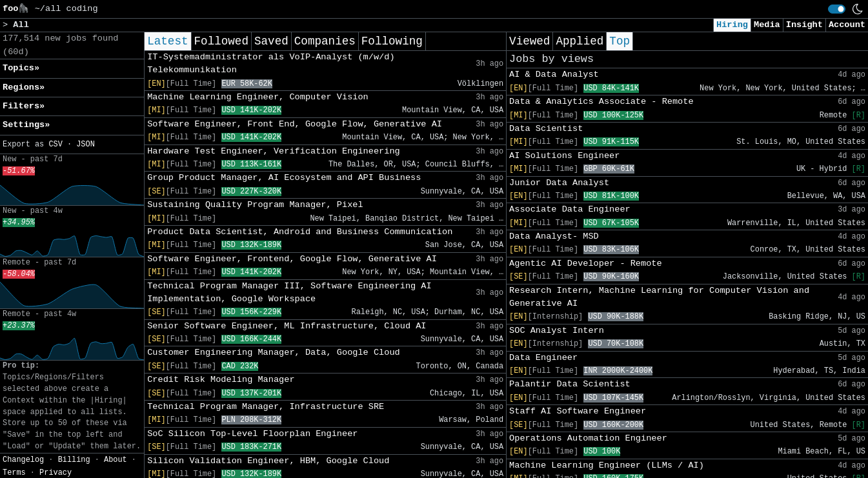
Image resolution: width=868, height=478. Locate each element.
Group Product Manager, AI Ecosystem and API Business (284, 178)
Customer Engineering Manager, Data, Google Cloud (274, 353)
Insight (804, 25)
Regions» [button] (24, 87)
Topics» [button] (21, 68)
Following (392, 41)
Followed (221, 41)
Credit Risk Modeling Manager (221, 380)
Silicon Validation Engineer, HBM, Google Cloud (268, 461)
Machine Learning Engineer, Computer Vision (258, 97)
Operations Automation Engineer (588, 438)
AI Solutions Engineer (564, 156)
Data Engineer (543, 358)
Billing (74, 460)
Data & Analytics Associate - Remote (601, 102)
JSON (86, 144)
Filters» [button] (24, 106)
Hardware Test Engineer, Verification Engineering (274, 151)
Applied (580, 41)
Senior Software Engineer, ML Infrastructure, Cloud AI (287, 326)
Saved (271, 41)
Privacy (56, 473)
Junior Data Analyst (559, 183)
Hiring (732, 25)
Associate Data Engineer (570, 209)
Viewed (530, 41)
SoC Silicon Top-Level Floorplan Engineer (252, 434)
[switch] (837, 9)
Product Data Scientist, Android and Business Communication (300, 232)
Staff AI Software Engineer (578, 411)
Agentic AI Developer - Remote (586, 264)
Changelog (23, 460)
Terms (14, 473)
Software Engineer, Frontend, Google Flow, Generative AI (292, 259)
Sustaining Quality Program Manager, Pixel (255, 205)
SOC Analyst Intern (557, 331)
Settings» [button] (26, 125)
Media (767, 25)
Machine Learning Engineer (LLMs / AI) (607, 465)
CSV (55, 144)
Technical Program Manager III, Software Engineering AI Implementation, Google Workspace (289, 293)
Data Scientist (546, 129)
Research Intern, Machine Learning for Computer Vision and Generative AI (659, 297)
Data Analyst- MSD (554, 236)
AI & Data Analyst (554, 75)
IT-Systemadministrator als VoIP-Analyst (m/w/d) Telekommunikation (271, 64)
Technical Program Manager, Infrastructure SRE (266, 407)
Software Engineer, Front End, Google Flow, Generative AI (295, 124)
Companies (325, 41)
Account (847, 25)
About (116, 460)
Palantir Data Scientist (570, 384)
